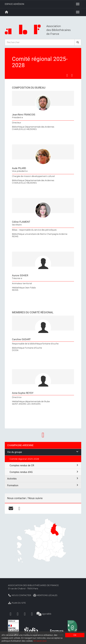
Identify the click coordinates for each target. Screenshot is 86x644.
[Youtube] (25, 614)
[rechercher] (78, 42)
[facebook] (19, 508)
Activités (43, 479)
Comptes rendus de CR (44, 465)
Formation (43, 485)
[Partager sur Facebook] (67, 75)
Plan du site (17, 603)
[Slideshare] (32, 614)
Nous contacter (20, 595)
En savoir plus (40, 641)
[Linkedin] (18, 614)
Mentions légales (45, 595)
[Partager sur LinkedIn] (72, 75)
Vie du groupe (43, 452)
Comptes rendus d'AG (44, 472)
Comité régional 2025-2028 (24, 459)
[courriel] (11, 508)
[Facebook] (11, 614)
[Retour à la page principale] (7, 12)
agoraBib (44, 614)
